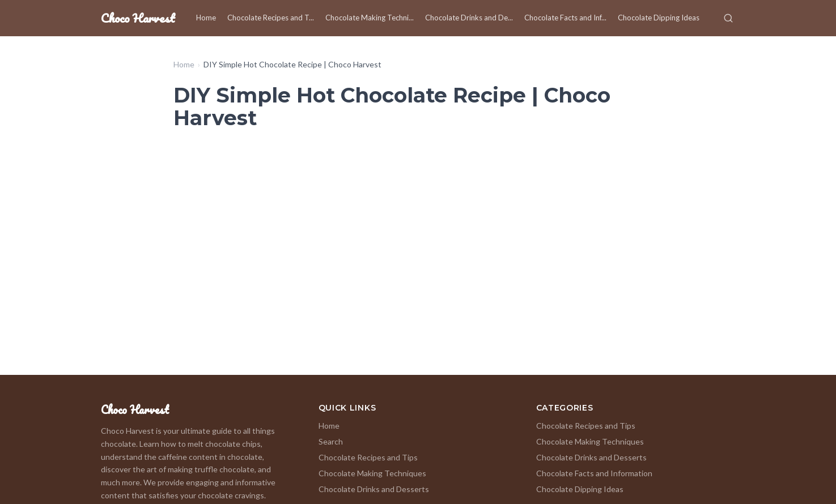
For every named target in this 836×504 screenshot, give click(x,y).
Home (206, 18)
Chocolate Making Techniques (372, 473)
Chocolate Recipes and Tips (368, 457)
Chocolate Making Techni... (370, 18)
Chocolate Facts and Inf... (565, 18)
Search (331, 441)
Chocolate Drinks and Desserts (374, 489)
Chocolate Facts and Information (594, 473)
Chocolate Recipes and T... (271, 18)
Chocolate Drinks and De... (469, 18)
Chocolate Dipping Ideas (659, 18)
